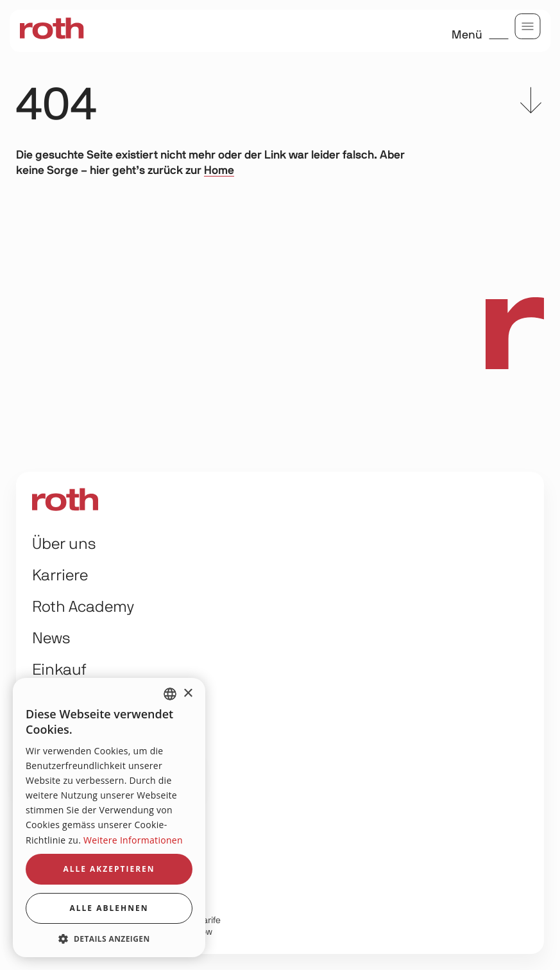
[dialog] (109, 818)
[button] (109, 938)
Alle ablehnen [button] (109, 908)
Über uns (64, 544)
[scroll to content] (531, 103)
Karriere (60, 576)
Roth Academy (83, 607)
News (51, 639)
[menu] (528, 26)
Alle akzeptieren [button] (109, 869)
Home (219, 171)
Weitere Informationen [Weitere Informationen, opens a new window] (133, 840)
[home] (51, 29)
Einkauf (59, 670)
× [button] (188, 694)
